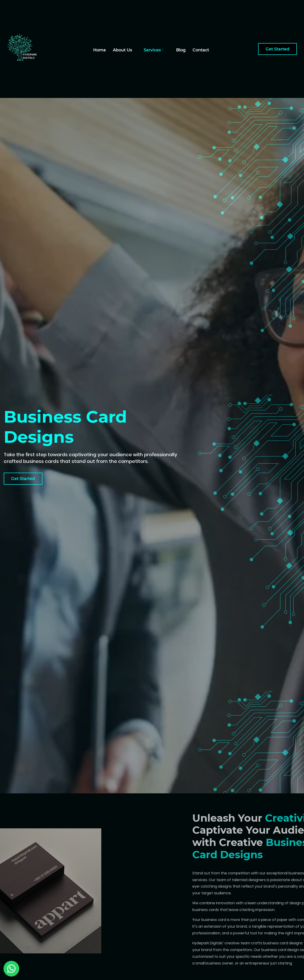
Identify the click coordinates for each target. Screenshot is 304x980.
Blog (181, 50)
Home (100, 50)
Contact (201, 50)
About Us (122, 50)
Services (153, 50)
